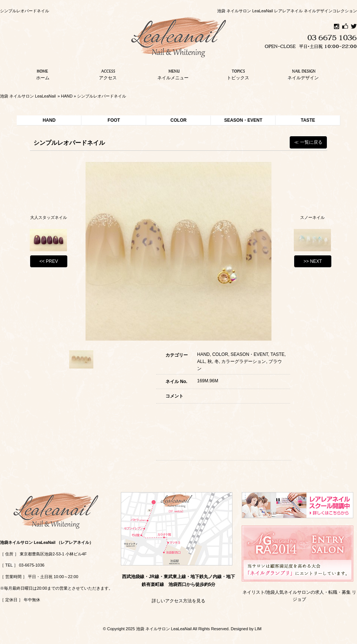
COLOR (178, 120)
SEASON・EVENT (243, 120)
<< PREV (49, 261)
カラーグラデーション (244, 361)
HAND (67, 96)
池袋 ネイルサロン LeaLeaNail (28, 96)
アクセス (108, 74)
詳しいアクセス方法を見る (178, 601)
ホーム (43, 74)
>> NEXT (313, 261)
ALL (201, 361)
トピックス (238, 74)
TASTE (308, 120)
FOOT (114, 120)
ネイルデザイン (303, 74)
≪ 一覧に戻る (308, 142)
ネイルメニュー (173, 74)
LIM (258, 629)
